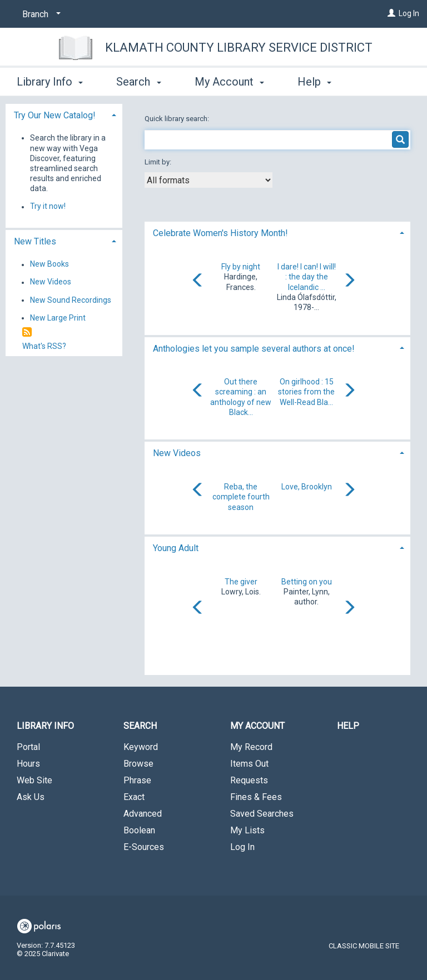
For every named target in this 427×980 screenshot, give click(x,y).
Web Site (34, 780)
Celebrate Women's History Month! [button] (220, 233)
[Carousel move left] (198, 281)
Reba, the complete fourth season (241, 497)
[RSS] (27, 332)
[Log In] (391, 13)
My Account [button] (229, 80)
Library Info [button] (50, 80)
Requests (249, 780)
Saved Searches (262, 814)
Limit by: (159, 162)
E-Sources (144, 847)
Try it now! (48, 207)
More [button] (319, 82)
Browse (138, 764)
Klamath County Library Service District (239, 47)
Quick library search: (178, 119)
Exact (134, 797)
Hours (28, 764)
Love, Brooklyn (307, 487)
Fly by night (241, 267)
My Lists (247, 830)
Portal (28, 747)
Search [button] (138, 80)
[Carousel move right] (349, 281)
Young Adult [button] (176, 548)
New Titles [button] (35, 241)
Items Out (249, 764)
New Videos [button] (177, 453)
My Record (251, 747)
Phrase (137, 780)
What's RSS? (44, 346)
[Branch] (39, 14)
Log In (409, 13)
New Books (49, 264)
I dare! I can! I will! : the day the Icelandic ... (307, 277)
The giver (241, 582)
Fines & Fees (256, 797)
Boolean (139, 830)
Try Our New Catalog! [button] (55, 115)
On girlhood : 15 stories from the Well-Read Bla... (306, 392)
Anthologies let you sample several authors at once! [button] (254, 349)
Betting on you (307, 582)
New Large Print (58, 318)
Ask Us (31, 797)
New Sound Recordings (71, 300)
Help (348, 726)
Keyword (141, 747)
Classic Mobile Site (364, 946)
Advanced (143, 814)
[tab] (277, 232)
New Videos (51, 282)
